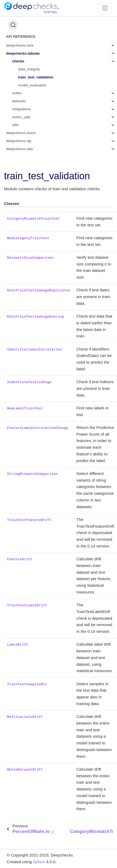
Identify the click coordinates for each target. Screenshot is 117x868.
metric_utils (21, 117)
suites (17, 93)
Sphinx (39, 862)
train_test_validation (36, 77)
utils (15, 125)
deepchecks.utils (20, 149)
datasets (19, 101)
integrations (21, 109)
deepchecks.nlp (19, 141)
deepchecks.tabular (23, 53)
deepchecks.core (20, 45)
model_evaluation (32, 85)
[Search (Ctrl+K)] (13, 25)
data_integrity (29, 69)
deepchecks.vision (21, 133)
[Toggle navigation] (105, 8)
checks (18, 61)
